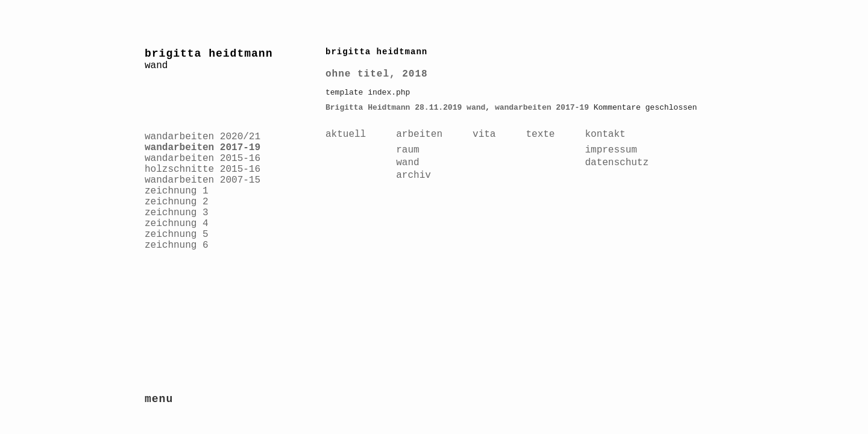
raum (407, 150)
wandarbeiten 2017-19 (203, 148)
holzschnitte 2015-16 (203, 169)
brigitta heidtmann (209, 54)
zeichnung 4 (177, 224)
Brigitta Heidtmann (368, 108)
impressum (611, 150)
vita (484, 134)
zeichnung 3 (177, 213)
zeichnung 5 (177, 234)
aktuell (346, 134)
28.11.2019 (438, 108)
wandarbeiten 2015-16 (203, 159)
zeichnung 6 (177, 245)
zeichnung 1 (177, 191)
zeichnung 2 (177, 202)
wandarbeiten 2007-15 (203, 180)
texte (540, 134)
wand (476, 108)
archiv (414, 175)
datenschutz (617, 163)
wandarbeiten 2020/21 (203, 137)
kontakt (605, 134)
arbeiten (419, 134)
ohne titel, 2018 (377, 74)
